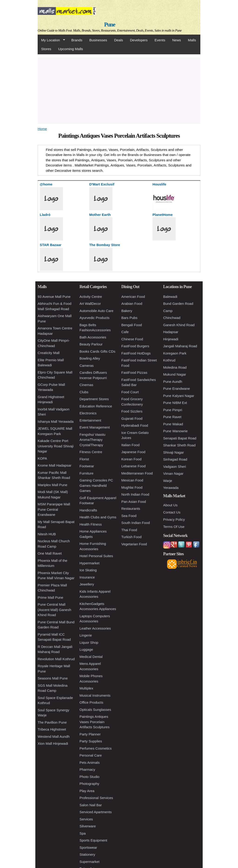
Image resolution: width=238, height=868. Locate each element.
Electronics (88, 413)
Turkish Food (131, 537)
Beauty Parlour (91, 344)
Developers (139, 40)
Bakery (127, 311)
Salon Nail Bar (91, 805)
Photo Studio (89, 777)
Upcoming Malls (71, 49)
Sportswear (88, 847)
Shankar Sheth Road (179, 445)
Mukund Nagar (175, 374)
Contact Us (172, 512)
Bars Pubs (129, 318)
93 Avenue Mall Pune (54, 297)
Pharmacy (87, 769)
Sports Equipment (93, 840)
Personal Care (91, 755)
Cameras (87, 366)
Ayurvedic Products (94, 318)
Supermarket (89, 862)
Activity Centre (91, 297)
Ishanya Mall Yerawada (56, 421)
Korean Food (131, 459)
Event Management (95, 427)
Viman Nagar (173, 473)
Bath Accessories (93, 337)
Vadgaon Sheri (175, 467)
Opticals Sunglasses (95, 710)
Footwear (87, 466)
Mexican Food (132, 480)
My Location (51, 40)
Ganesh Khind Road (179, 325)
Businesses (98, 40)
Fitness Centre (91, 452)
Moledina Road (175, 367)
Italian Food (130, 445)
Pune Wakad (173, 424)
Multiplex (86, 688)
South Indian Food (136, 523)
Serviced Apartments (96, 812)
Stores (46, 49)
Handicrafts (88, 510)
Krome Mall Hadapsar (55, 465)
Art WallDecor (90, 304)
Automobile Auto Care (96, 311)
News (177, 40)
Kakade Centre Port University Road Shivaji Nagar (56, 446)
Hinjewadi (171, 339)
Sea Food (129, 516)
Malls (192, 40)
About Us (170, 505)
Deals (119, 40)
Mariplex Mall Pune (53, 485)
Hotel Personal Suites (96, 556)
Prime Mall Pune (50, 597)
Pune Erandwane (177, 388)
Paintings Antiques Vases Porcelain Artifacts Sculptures (94, 722)
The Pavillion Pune (52, 722)
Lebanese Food (133, 466)
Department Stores (94, 399)
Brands (77, 40)
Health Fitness (91, 524)
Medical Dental (91, 657)
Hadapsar (171, 332)
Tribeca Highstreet (52, 729)
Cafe (125, 332)
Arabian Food (132, 304)
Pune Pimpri (173, 410)
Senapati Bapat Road (180, 438)
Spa (83, 833)
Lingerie (86, 635)
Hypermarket (89, 563)
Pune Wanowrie (175, 431)
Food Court (130, 392)
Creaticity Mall (49, 353)
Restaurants (131, 509)
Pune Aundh (173, 382)
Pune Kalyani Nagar (179, 396)
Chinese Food (132, 339)
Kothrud (169, 360)
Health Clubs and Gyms (98, 517)
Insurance (87, 577)
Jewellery (87, 584)
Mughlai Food (132, 487)
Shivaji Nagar (174, 452)
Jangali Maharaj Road (180, 346)
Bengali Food (132, 325)
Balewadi (170, 297)
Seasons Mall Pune (53, 678)
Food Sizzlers (132, 411)
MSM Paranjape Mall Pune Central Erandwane (54, 509)
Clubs (84, 392)
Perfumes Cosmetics (96, 748)
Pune (110, 24)
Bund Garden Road (178, 304)
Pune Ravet (172, 417)
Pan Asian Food (134, 502)
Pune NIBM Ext (175, 403)
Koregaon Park (175, 353)
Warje (168, 481)
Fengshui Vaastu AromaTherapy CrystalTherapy (92, 440)
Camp (168, 311)
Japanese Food (133, 452)
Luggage (86, 649)
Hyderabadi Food (135, 425)
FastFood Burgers (135, 346)
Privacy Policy (174, 519)
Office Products (91, 702)
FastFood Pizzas (134, 372)
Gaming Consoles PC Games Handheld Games (96, 485)
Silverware (88, 826)
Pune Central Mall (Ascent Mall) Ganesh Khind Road (54, 610)
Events (160, 40)
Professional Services (96, 798)
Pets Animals (90, 762)
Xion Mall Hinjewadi (53, 743)
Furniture (86, 473)
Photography (89, 784)
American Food (133, 297)
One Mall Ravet (50, 553)
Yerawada (171, 488)
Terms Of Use (174, 527)
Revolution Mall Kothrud (56, 659)
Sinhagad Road (175, 459)
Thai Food (129, 530)
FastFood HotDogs (136, 353)
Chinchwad (172, 318)
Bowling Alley (90, 358)
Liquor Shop (89, 642)
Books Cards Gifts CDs (97, 351)
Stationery (87, 854)
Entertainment (90, 420)
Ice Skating (88, 570)
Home (42, 129)
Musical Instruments (95, 695)
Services (86, 819)
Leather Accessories (95, 628)
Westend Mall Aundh (54, 736)
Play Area (87, 791)
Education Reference (96, 406)
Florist (84, 459)
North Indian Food (135, 494)
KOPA (42, 458)
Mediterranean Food (137, 473)
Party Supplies (91, 741)
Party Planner (90, 734)
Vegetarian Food (134, 544)
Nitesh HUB (47, 534)
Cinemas (86, 385)
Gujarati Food (132, 418)
